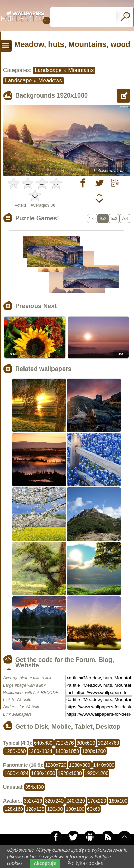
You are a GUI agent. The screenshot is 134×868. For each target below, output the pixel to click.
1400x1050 (67, 751)
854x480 (35, 787)
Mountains (81, 70)
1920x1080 (70, 773)
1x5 (92, 219)
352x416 (33, 801)
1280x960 (15, 751)
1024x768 (108, 743)
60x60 (94, 809)
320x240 (54, 801)
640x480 (43, 743)
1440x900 (104, 765)
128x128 (35, 809)
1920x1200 (97, 773)
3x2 (103, 219)
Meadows (50, 80)
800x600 (86, 743)
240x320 (76, 801)
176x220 (97, 801)
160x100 (118, 801)
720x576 (65, 743)
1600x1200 (94, 751)
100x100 (75, 809)
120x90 (55, 809)
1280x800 (80, 765)
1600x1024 (16, 773)
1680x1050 (43, 773)
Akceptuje (45, 863)
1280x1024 (41, 751)
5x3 (114, 219)
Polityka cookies (85, 863)
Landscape (48, 70)
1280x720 (56, 765)
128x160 (14, 809)
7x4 (125, 219)
